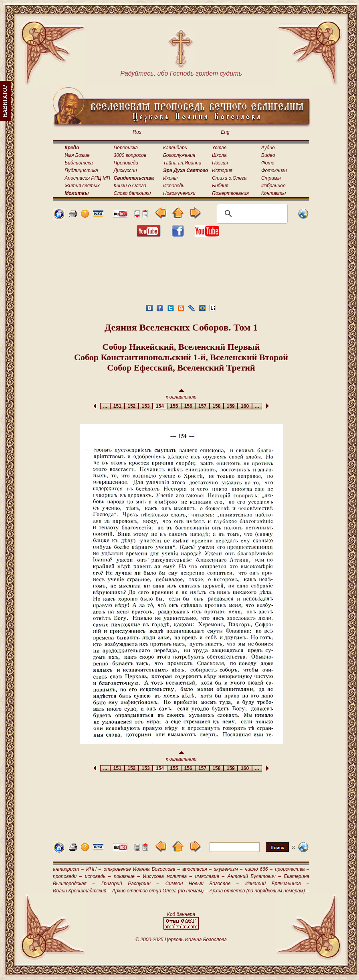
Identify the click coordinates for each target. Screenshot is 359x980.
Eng (225, 132)
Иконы (170, 178)
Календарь (175, 148)
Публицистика (81, 170)
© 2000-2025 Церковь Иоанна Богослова (181, 940)
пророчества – (292, 869)
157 (202, 406)
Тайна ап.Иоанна (182, 163)
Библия (220, 186)
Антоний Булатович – (254, 876)
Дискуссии (125, 170)
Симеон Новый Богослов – (202, 884)
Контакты (274, 193)
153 (146, 406)
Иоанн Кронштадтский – (82, 891)
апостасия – (197, 869)
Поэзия (220, 163)
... (105, 406)
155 (174, 406)
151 (117, 406)
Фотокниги (274, 170)
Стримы (271, 178)
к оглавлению (181, 394)
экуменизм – (228, 869)
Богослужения (179, 155)
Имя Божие (77, 155)
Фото (268, 163)
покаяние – (127, 876)
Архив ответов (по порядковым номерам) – (259, 891)
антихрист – (68, 869)
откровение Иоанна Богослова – (142, 869)
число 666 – (259, 869)
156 (188, 406)
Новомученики (179, 193)
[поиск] (251, 214)
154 (160, 406)
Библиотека (79, 163)
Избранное (273, 186)
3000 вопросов (130, 155)
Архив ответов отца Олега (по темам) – (160, 891)
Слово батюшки (132, 193)
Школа (219, 155)
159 (231, 406)
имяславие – (210, 876)
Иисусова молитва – (168, 876)
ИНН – (94, 869)
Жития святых (82, 186)
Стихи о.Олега (229, 178)
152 (132, 406)
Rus (137, 132)
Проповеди (126, 163)
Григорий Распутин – (130, 884)
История (222, 170)
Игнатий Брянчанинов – (277, 884)
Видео (268, 155)
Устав (219, 148)
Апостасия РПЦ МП (87, 178)
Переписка (126, 148)
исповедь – (98, 876)
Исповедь (174, 186)
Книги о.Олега (130, 186)
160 (245, 406)
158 (217, 406)
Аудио (268, 148)
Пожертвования (230, 193)
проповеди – (67, 876)
